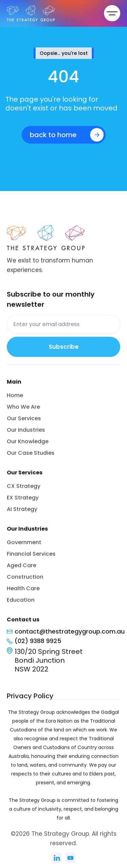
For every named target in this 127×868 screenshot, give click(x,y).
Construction (25, 580)
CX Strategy (24, 489)
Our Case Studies (31, 456)
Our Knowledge (28, 444)
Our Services (24, 421)
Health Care (23, 591)
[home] (47, 13)
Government (24, 545)
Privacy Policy (30, 699)
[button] (112, 13)
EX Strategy (23, 501)
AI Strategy (22, 512)
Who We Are (23, 410)
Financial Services (31, 557)
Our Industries (26, 433)
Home (15, 398)
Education (21, 603)
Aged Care (22, 568)
